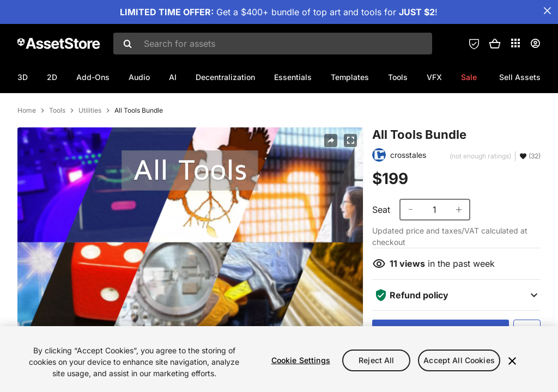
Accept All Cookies (459, 360)
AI (173, 77)
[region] (279, 359)
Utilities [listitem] (90, 157)
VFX (434, 77)
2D (52, 77)
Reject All (376, 360)
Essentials (293, 77)
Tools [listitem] (57, 157)
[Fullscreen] (350, 187)
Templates (350, 77)
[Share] (331, 187)
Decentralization (225, 77)
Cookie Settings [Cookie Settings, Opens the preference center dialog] (301, 360)
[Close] (512, 361)
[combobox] (273, 44)
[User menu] (535, 44)
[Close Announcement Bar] (547, 11)
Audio (139, 77)
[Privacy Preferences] (474, 44)
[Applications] (515, 43)
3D (23, 77)
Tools (398, 77)
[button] (495, 44)
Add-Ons (93, 77)
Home (27, 157)
